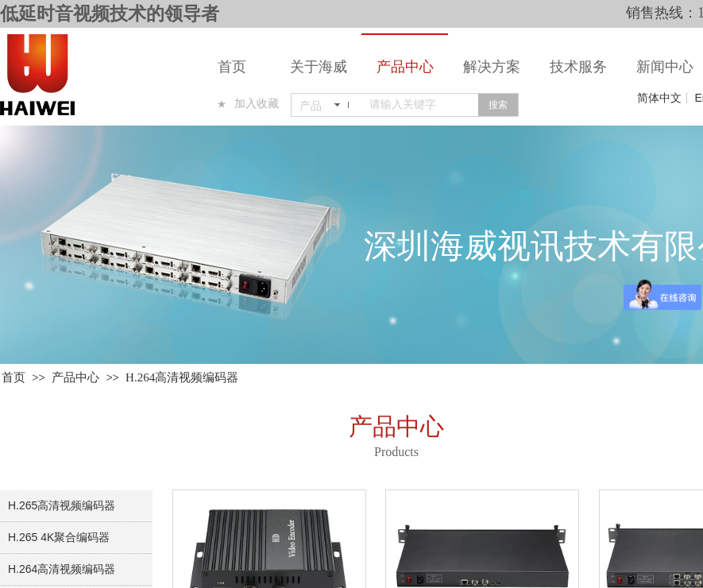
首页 (232, 67)
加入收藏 (257, 104)
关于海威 (319, 67)
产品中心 (405, 67)
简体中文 (659, 98)
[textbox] (421, 105)
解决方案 (492, 67)
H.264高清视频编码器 (182, 377)
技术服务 (578, 67)
